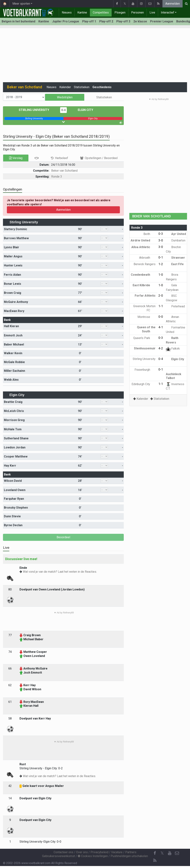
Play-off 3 (123, 21)
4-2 (161, 348)
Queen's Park (144, 338)
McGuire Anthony (16, 302)
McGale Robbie (14, 362)
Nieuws (67, 12)
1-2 (161, 264)
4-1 (161, 327)
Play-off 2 (106, 21)
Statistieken (82, 87)
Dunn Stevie (12, 516)
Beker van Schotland (64, 171)
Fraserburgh (145, 370)
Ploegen (120, 12)
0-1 (161, 257)
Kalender (65, 87)
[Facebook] (155, 853)
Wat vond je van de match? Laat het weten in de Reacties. (60, 572)
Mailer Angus (13, 256)
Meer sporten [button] (21, 4)
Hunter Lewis (13, 265)
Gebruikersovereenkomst (59, 856)
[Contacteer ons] (177, 853)
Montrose (146, 317)
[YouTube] (170, 853)
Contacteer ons (63, 852)
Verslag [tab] (16, 158)
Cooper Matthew (16, 456)
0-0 (161, 317)
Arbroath (147, 258)
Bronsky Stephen (16, 508)
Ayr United (176, 234)
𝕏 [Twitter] (162, 853)
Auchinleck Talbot (174, 374)
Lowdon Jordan (15, 447)
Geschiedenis (102, 87)
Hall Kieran (11, 326)
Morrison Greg (14, 420)
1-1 (161, 306)
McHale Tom (13, 429)
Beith (149, 234)
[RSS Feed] (155, 861)
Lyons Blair (12, 247)
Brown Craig (13, 293)
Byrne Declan (13, 525)
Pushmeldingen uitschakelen (129, 856)
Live (152, 12)
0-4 (63, 110)
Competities (101, 12)
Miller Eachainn (14, 371)
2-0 (161, 296)
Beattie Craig (13, 402)
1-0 (161, 275)
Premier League (162, 21)
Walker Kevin (13, 353)
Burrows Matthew (16, 238)
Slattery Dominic (15, 229)
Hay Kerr (10, 466)
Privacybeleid (99, 852)
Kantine (82, 12)
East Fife (175, 264)
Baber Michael (14, 344)
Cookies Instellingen (93, 856)
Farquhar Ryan (14, 499)
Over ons (82, 852)
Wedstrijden (65, 97)
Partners (131, 852)
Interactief (168, 12)
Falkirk (173, 349)
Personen (137, 12)
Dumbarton (176, 240)
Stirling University (37, 110)
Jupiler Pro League (66, 21)
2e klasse (140, 21)
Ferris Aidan (12, 275)
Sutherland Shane (16, 438)
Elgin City (83, 110)
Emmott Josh (13, 335)
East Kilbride (144, 285)
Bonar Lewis (13, 284)
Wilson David (13, 481)
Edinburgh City (144, 384)
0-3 (161, 234)
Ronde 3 (57, 177)
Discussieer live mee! (21, 559)
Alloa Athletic (143, 247)
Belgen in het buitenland (18, 21)
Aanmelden (173, 4)
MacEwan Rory (14, 311)
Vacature (117, 852)
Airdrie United (143, 240)
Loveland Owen (15, 490)
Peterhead (175, 306)
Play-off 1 (89, 21)
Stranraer (175, 258)
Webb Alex (11, 380)
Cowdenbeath (143, 275)
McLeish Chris (14, 411)
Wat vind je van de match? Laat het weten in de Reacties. (59, 776)
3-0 (161, 240)
